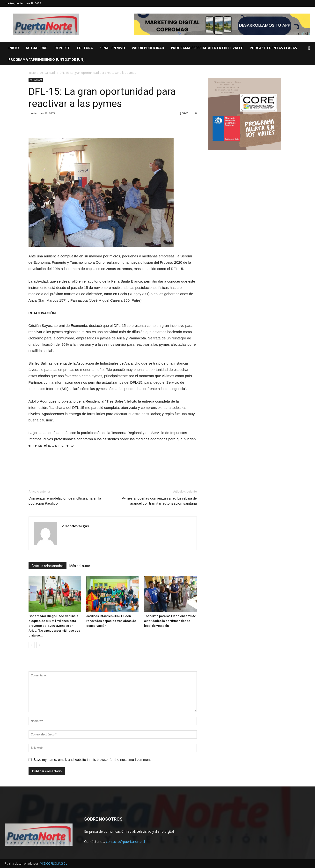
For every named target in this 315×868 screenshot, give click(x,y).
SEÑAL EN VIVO (112, 48)
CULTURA (85, 48)
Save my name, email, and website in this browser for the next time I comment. (93, 760)
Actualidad (48, 73)
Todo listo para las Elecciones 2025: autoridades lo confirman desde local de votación (170, 621)
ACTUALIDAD (37, 48)
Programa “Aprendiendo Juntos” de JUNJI (47, 59)
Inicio (32, 73)
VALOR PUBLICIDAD (148, 48)
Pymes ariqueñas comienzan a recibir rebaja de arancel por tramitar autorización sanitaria (159, 501)
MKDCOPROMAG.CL (53, 864)
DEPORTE (62, 48)
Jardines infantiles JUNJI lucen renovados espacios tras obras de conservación (111, 621)
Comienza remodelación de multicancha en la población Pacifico (65, 501)
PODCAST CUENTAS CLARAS (273, 48)
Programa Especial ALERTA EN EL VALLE (207, 48)
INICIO (14, 48)
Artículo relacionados (48, 566)
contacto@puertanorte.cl (125, 842)
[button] (309, 48)
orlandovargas (76, 526)
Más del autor (80, 566)
